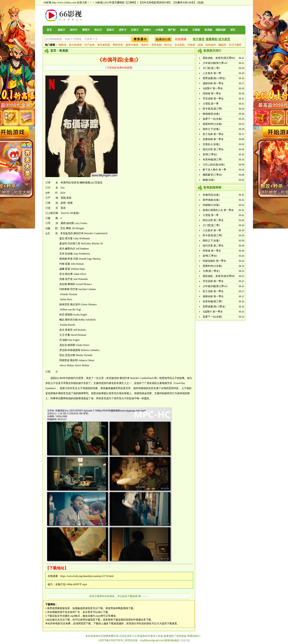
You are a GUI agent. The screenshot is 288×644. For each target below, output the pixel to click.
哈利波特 (211, 45)
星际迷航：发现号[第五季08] (219, 58)
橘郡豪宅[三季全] (212, 175)
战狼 (200, 45)
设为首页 (224, 39)
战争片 (123, 30)
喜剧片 (61, 30)
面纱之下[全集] (211, 129)
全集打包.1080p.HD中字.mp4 (71, 584)
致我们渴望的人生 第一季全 (218, 210)
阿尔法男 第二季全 (213, 220)
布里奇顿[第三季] (212, 160)
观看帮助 (212, 39)
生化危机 (180, 45)
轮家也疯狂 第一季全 (214, 261)
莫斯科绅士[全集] (212, 124)
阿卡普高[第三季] (212, 109)
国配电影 (221, 30)
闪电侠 (191, 45)
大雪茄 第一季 (211, 104)
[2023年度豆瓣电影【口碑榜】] (121, 3)
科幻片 (98, 30)
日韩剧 (196, 30)
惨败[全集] (209, 180)
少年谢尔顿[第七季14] (215, 63)
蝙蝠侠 (222, 45)
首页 (49, 30)
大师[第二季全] (211, 271)
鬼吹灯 (145, 45)
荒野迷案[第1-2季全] (214, 78)
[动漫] (200, 3)
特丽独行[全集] (211, 205)
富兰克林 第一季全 (213, 134)
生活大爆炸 (235, 45)
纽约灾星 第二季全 (213, 149)
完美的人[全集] (211, 144)
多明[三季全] (210, 154)
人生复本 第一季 (212, 73)
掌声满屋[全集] (211, 200)
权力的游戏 (75, 45)
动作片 (74, 30)
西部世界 (118, 45)
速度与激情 (132, 45)
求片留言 (199, 39)
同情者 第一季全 (212, 94)
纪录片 (135, 30)
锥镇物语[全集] (211, 114)
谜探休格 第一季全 (213, 83)
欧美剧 (208, 30)
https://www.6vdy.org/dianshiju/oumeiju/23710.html (87, 576)
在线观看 (181, 39)
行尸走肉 (90, 45)
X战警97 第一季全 (213, 88)
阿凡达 (168, 45)
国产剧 (172, 30)
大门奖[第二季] (211, 68)
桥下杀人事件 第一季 (214, 170)
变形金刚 (156, 45)
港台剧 (184, 30)
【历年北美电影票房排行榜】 (155, 3)
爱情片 (86, 30)
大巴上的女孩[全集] (214, 165)
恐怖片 (110, 30)
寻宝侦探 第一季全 (213, 99)
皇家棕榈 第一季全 (213, 139)
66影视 (99, 3)
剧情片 (147, 30)
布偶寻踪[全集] (211, 195)
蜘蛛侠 (62, 45)
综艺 (233, 30)
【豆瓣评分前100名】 (184, 3)
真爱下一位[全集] (212, 119)
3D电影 (160, 30)
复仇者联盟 (104, 45)
